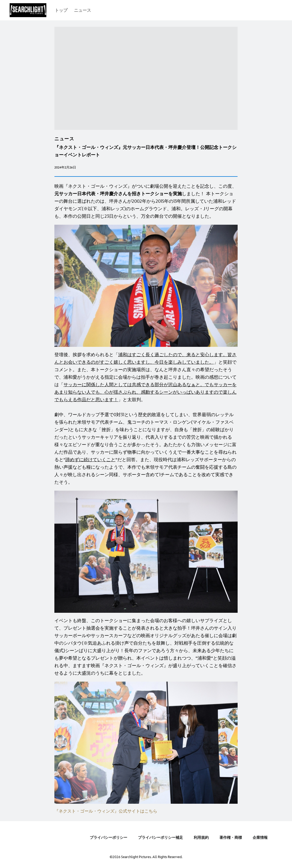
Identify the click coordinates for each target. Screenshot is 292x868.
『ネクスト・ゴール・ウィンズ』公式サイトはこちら (106, 811)
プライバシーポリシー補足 (160, 838)
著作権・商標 (231, 838)
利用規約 (201, 838)
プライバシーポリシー (108, 838)
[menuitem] (61, 10)
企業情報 (260, 838)
